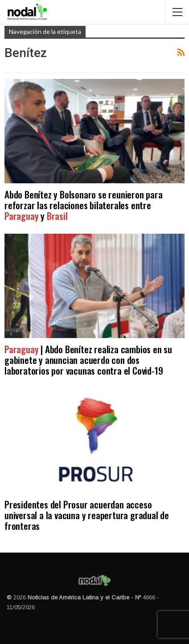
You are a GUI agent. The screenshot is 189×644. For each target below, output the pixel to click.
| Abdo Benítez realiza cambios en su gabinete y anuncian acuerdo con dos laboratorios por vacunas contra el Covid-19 (88, 360)
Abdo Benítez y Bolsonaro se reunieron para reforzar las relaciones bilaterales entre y (84, 205)
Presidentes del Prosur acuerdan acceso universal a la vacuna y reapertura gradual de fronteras (87, 515)
